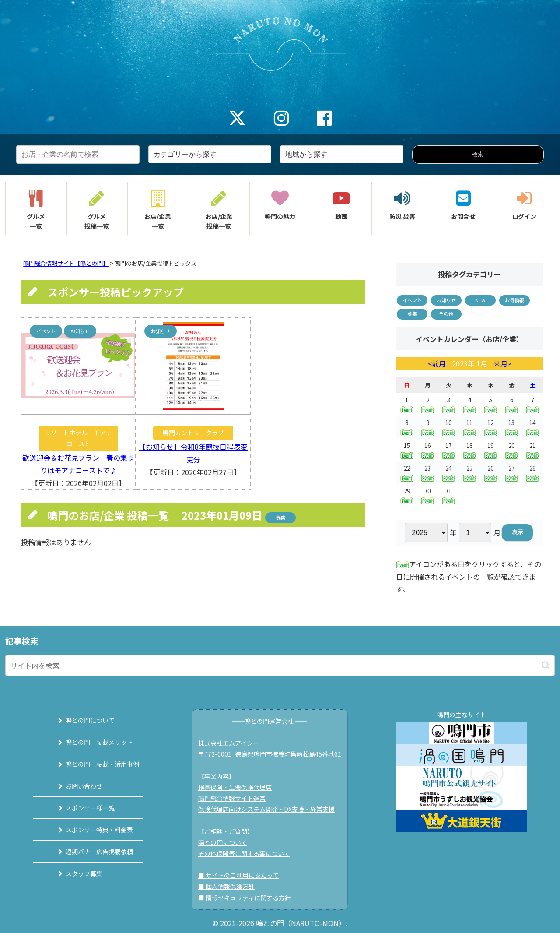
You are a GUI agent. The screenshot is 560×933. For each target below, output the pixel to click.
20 (511, 450)
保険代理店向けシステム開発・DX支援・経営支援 (270, 809)
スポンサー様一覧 (82, 808)
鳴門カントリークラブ (193, 433)
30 (427, 495)
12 (490, 427)
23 (427, 473)
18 (469, 450)
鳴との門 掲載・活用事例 (94, 764)
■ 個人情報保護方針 (230, 886)
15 (407, 450)
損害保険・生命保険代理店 (238, 787)
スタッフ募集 (76, 873)
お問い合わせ (76, 786)
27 (511, 473)
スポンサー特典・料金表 (91, 830)
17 (448, 450)
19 (490, 450)
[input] (280, 665)
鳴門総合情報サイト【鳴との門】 (66, 263)
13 (511, 427)
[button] (546, 665)
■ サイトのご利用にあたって (242, 875)
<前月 (438, 363)
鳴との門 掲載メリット (91, 742)
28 (532, 473)
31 (448, 495)
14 (532, 427)
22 (407, 473)
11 (469, 427)
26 (490, 473)
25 (469, 473)
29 (407, 495)
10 (448, 427)
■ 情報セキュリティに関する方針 (248, 898)
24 (448, 473)
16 (427, 450)
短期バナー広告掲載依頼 (91, 852)
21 (532, 450)
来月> (502, 363)
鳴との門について (82, 720)
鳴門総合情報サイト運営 (235, 798)
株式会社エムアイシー (232, 743)
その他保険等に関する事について (248, 853)
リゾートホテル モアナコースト (78, 438)
